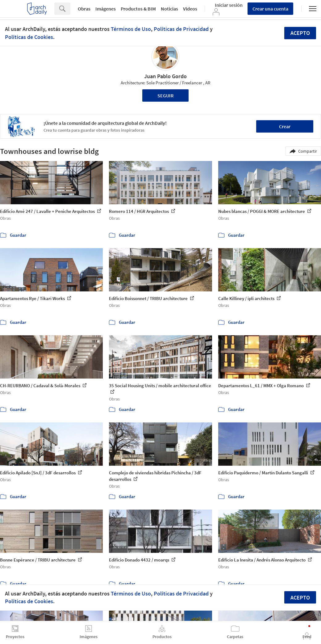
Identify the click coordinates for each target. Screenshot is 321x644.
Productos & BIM (138, 9)
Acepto (300, 33)
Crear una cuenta (270, 9)
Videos (190, 9)
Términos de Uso (131, 29)
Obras (84, 9)
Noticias (169, 9)
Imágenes (106, 9)
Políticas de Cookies (29, 37)
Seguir (166, 95)
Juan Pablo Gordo (165, 76)
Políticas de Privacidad (181, 29)
